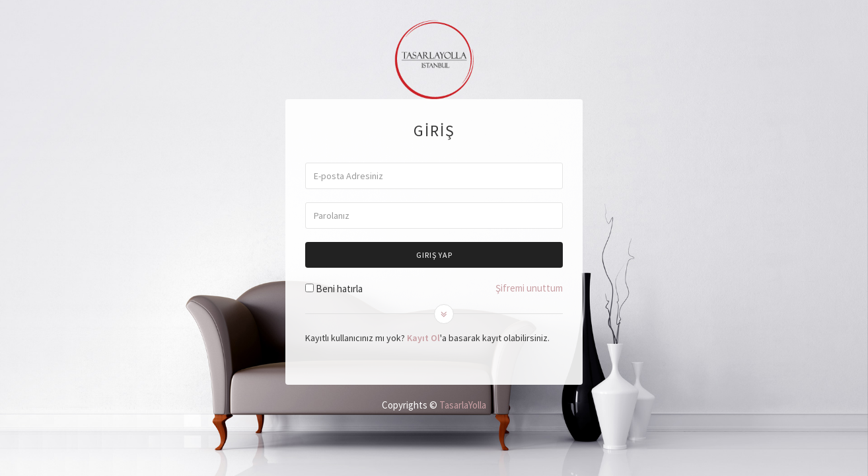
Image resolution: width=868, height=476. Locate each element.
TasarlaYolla (463, 405)
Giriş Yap (434, 255)
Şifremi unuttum (529, 288)
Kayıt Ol (423, 338)
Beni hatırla (339, 289)
